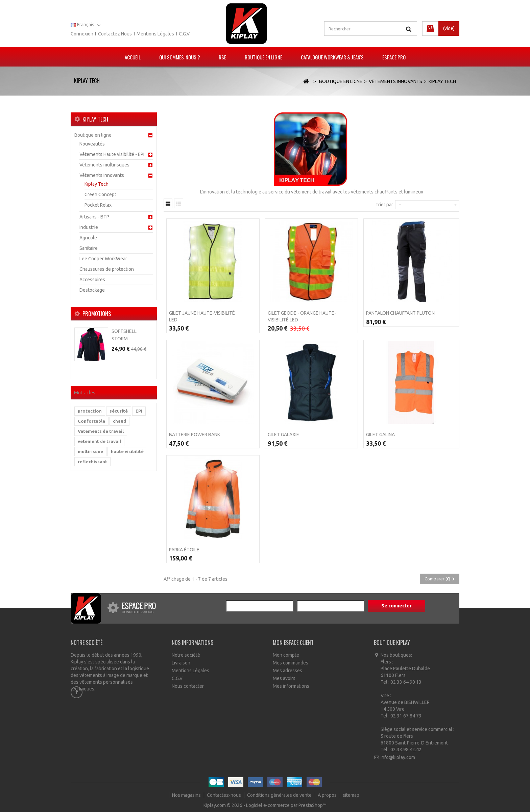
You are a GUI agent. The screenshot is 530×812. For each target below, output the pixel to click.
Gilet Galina (380, 435)
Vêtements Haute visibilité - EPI (112, 154)
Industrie (89, 227)
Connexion (82, 34)
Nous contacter (188, 686)
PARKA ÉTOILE (184, 550)
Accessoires (92, 280)
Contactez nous (115, 34)
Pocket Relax (98, 205)
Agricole (88, 238)
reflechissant (92, 462)
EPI (139, 411)
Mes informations (291, 686)
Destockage (92, 290)
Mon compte (286, 655)
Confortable (91, 421)
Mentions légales (155, 34)
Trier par (384, 205)
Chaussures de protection (107, 269)
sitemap (351, 795)
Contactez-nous (224, 795)
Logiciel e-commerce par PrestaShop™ (286, 805)
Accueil (133, 57)
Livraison (181, 663)
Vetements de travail (101, 431)
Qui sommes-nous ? (180, 57)
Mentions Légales (190, 671)
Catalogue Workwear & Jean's (332, 57)
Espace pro (394, 57)
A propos (328, 795)
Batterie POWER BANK (195, 435)
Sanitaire (89, 248)
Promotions (97, 314)
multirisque (90, 451)
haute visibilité (127, 451)
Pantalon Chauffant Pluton (400, 313)
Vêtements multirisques (104, 165)
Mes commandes (291, 663)
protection (90, 411)
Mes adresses (287, 671)
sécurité (119, 411)
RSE (222, 57)
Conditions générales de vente (280, 795)
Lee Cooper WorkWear (103, 259)
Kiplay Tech (97, 184)
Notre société (186, 655)
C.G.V (184, 34)
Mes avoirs (284, 678)
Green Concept (100, 194)
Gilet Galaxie (283, 435)
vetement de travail (99, 441)
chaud (119, 421)
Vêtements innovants (102, 175)
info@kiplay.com (398, 757)
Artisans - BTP (94, 217)
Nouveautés (92, 144)
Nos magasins (187, 795)
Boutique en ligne (263, 57)
